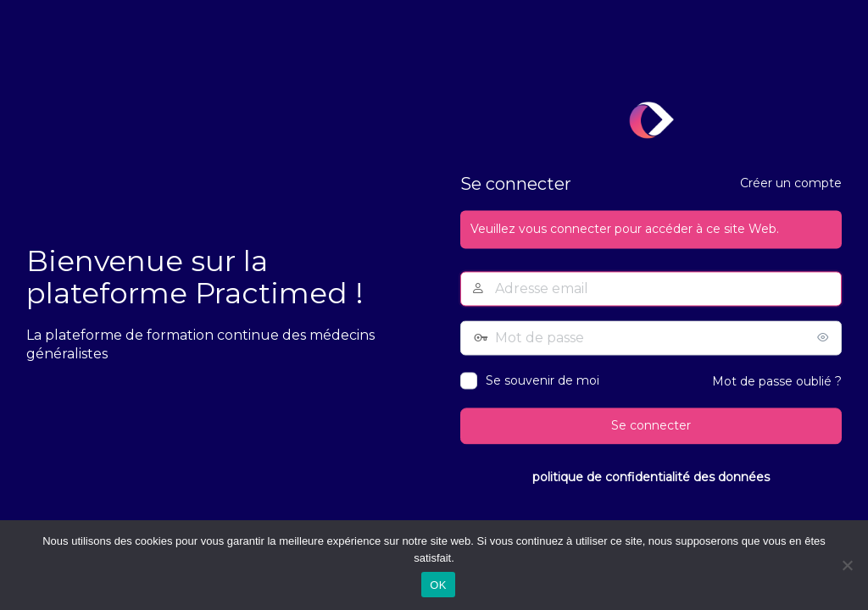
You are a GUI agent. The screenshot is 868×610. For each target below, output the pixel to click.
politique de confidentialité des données (651, 477)
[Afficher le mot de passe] (825, 338)
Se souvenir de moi (542, 381)
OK (438, 585)
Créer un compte (791, 184)
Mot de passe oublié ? (777, 382)
